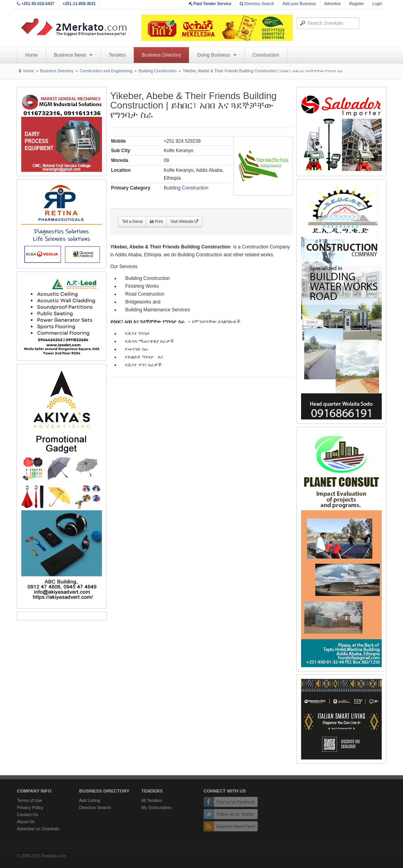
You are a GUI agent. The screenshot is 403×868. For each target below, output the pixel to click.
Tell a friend (132, 222)
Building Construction (157, 71)
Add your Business (299, 4)
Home (31, 55)
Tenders (117, 55)
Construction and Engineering (106, 71)
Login (377, 4)
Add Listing (90, 800)
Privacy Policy (30, 807)
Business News (73, 55)
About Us (26, 822)
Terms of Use (30, 800)
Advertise (333, 4)
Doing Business (217, 55)
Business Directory (161, 55)
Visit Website (184, 222)
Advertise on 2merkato (38, 829)
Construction (266, 55)
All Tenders (152, 800)
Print (156, 222)
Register (357, 4)
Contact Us (27, 815)
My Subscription (156, 807)
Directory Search (257, 4)
